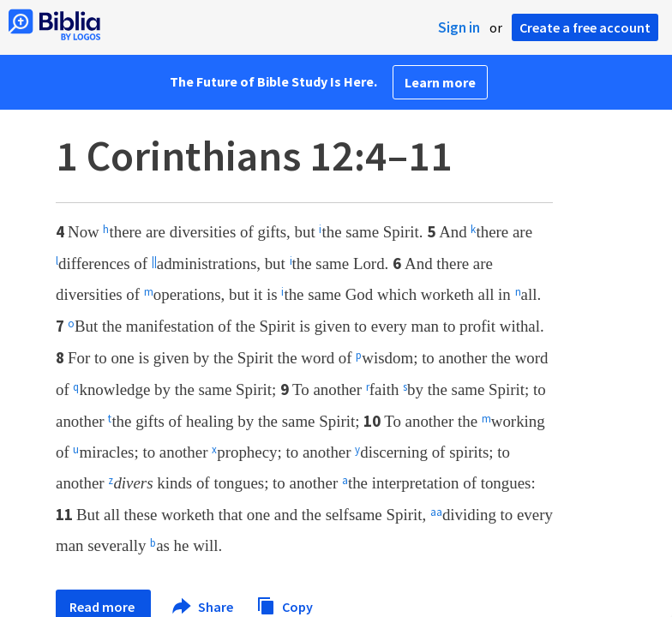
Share (204, 607)
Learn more (440, 82)
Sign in (459, 27)
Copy (285, 605)
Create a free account (585, 27)
